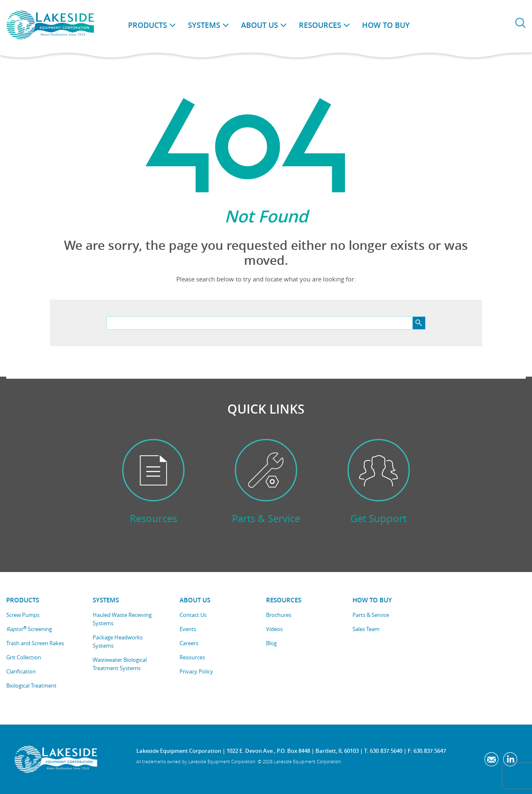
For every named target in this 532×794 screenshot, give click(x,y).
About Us (260, 25)
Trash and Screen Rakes (35, 643)
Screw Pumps (23, 615)
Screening (29, 629)
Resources (320, 25)
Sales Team (366, 629)
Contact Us (193, 615)
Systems (204, 25)
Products (148, 25)
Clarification (21, 671)
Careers (189, 643)
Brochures (279, 615)
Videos (274, 629)
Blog (271, 643)
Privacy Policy (196, 671)
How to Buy (386, 25)
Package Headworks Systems (118, 641)
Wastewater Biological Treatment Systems (120, 664)
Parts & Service (371, 615)
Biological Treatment (31, 686)
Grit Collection (24, 657)
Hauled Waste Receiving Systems (122, 619)
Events (188, 629)
